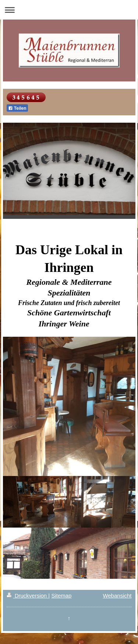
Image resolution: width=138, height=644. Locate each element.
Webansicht (117, 596)
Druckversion (28, 596)
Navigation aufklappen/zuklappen (69, 10)
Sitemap (61, 596)
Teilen (17, 108)
